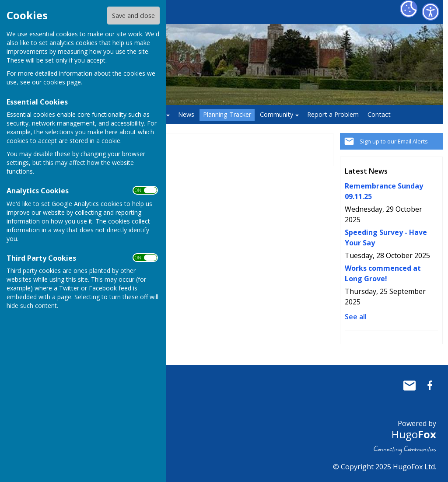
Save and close (133, 16)
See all (356, 317)
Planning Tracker (227, 114)
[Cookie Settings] (409, 9)
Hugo (414, 434)
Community (276, 114)
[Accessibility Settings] (430, 12)
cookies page (62, 82)
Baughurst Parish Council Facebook (430, 385)
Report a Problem (333, 114)
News (186, 114)
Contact (379, 114)
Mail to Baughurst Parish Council (409, 385)
